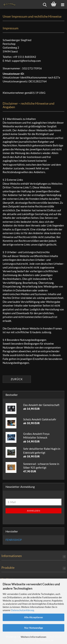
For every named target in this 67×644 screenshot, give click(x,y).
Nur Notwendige (34, 628)
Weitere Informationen (33, 637)
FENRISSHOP (14, 540)
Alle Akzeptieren (33, 617)
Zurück (17, 379)
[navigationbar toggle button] (63, 4)
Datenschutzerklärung (23, 610)
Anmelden (34, 511)
